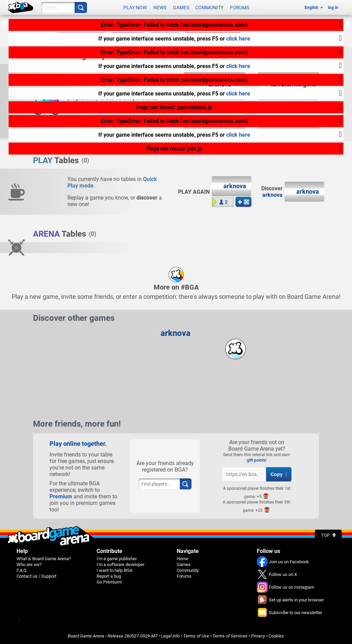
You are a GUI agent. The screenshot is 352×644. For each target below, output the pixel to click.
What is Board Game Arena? (44, 559)
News (160, 8)
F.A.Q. (22, 570)
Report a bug (109, 576)
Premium (61, 496)
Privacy (258, 636)
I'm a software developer (120, 564)
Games (181, 8)
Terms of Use (196, 636)
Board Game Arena (86, 636)
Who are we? (29, 564)
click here (238, 39)
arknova (272, 195)
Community (209, 8)
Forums (240, 8)
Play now (135, 8)
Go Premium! (109, 582)
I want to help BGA (114, 570)
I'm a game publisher (117, 559)
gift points (256, 460)
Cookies (276, 636)
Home (183, 559)
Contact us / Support (36, 576)
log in (333, 8)
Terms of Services (230, 636)
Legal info (170, 636)
